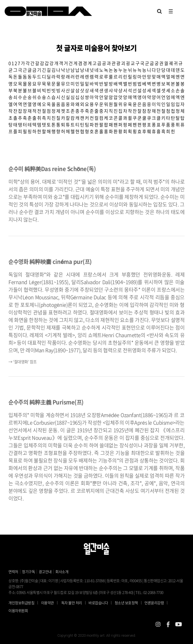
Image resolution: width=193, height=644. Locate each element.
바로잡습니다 (98, 603)
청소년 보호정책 (130, 602)
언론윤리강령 (157, 602)
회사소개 (62, 571)
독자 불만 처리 (72, 603)
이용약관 (47, 603)
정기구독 (28, 571)
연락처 (13, 571)
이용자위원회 (18, 610)
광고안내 (45, 571)
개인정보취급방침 (21, 603)
